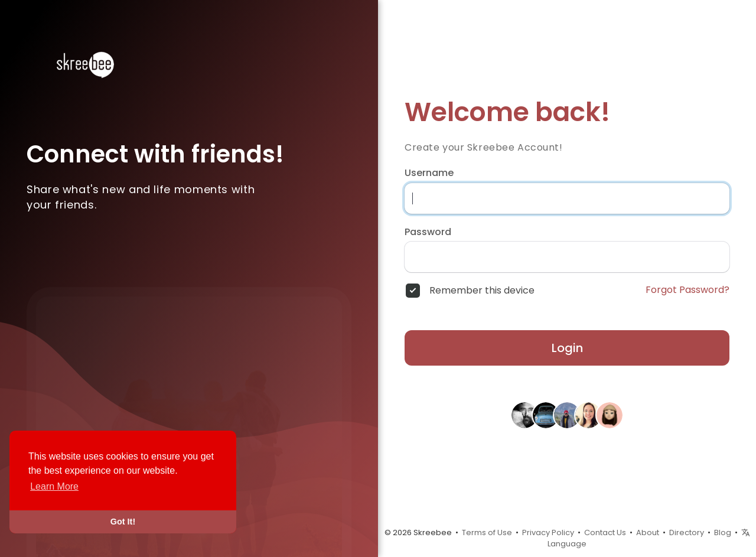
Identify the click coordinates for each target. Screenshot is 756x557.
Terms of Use (487, 532)
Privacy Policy (548, 532)
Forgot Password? (687, 290)
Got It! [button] (123, 522)
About (648, 532)
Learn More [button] (54, 486)
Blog (723, 532)
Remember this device (482, 291)
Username (429, 173)
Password (428, 232)
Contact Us (605, 532)
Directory (687, 532)
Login (567, 348)
